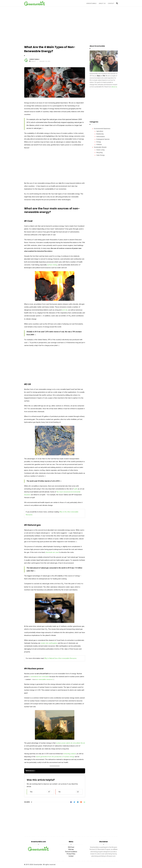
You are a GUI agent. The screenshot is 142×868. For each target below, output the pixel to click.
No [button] (69, 792)
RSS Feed (71, 847)
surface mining (52, 265)
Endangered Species (103, 139)
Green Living (100, 150)
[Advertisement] (71, 23)
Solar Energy (101, 155)
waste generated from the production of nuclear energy (55, 757)
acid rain (65, 310)
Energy (33, 61)
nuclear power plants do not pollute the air (70, 743)
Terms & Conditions (71, 852)
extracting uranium (70, 754)
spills (76, 489)
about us (114, 87)
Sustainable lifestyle (100, 147)
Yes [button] (41, 792)
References (30, 771)
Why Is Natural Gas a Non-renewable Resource (60, 658)
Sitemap (71, 849)
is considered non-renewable (39, 677)
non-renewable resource (44, 679)
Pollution (99, 145)
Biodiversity (100, 134)
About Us (102, 3)
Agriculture (100, 131)
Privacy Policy (71, 854)
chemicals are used (52, 552)
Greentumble (91, 3)
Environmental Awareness (102, 129)
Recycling (99, 153)
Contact (111, 3)
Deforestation (101, 137)
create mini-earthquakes (49, 643)
